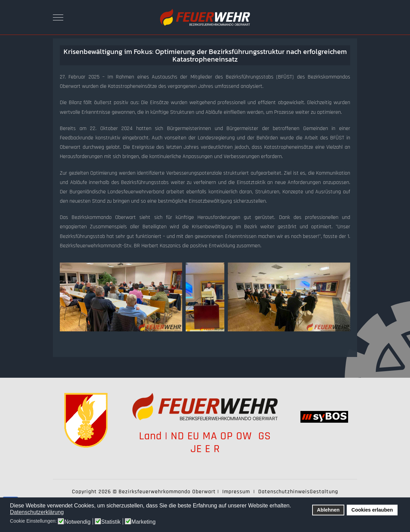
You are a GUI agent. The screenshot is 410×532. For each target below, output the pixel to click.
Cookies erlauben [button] (372, 510)
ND (178, 436)
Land (150, 436)
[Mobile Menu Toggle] (58, 17)
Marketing (143, 522)
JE (196, 449)
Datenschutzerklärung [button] (37, 512)
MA (210, 436)
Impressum (236, 492)
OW (246, 436)
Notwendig (77, 522)
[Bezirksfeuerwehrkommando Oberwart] (205, 17)
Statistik (111, 522)
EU (193, 436)
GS (265, 436)
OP (227, 436)
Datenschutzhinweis (284, 492)
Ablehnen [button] (328, 510)
